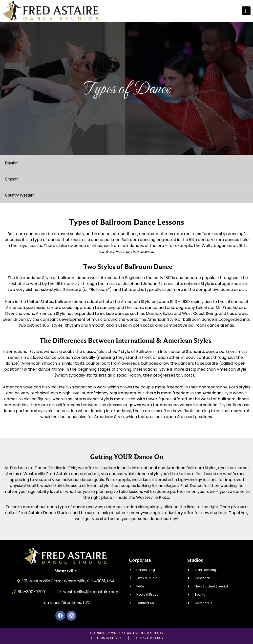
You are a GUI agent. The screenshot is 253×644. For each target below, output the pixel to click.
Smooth (12, 179)
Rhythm (12, 163)
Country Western (20, 195)
